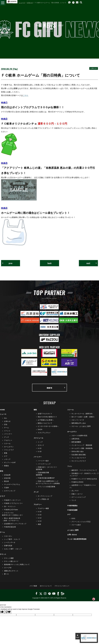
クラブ (2, 496)
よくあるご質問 (73, 530)
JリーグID (8, 568)
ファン (70, 466)
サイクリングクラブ (79, 461)
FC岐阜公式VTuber (11, 510)
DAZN (40, 429)
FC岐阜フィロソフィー (12, 500)
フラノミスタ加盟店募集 (47, 487)
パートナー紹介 (43, 461)
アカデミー (8, 440)
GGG (73, 518)
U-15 (40, 448)
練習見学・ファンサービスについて (84, 470)
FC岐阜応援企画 (10, 527)
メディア (7, 459)
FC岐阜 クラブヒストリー (13, 503)
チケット (3, 554)
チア (6, 456)
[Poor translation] (8, 612)
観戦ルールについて (45, 423)
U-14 (40, 518)
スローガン (8, 536)
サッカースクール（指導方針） (83, 414)
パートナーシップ (44, 464)
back (50, 263)
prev (7, 263)
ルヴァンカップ (10, 491)
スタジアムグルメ (44, 433)
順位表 (7, 481)
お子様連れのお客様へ (46, 420)
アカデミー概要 (43, 508)
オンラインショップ (45, 496)
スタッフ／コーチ (78, 420)
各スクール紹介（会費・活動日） (83, 417)
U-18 (40, 451)
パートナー (8, 434)
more (56, 388)
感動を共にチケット (11, 571)
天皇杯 (7, 488)
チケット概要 (9, 558)
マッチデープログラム (12, 484)
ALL (6, 418)
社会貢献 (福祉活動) (79, 455)
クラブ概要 (33, 586)
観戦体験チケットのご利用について (17, 564)
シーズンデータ (10, 542)
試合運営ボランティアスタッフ (15, 524)
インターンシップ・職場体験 (82, 445)
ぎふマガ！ (75, 491)
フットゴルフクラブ (79, 458)
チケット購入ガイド (11, 561)
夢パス (7, 574)
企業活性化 (75, 439)
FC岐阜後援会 (72, 506)
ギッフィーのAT (10, 462)
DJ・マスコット (10, 506)
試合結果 (7, 475)
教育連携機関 (76, 442)
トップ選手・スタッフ (12, 539)
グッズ (7, 437)
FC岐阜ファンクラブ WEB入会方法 (84, 479)
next (92, 263)
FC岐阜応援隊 (72, 510)
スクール (7, 444)
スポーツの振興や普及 (79, 436)
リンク (74, 500)
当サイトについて (46, 586)
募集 (6, 453)
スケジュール (39, 438)
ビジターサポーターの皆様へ (48, 426)
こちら (26, 95)
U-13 (40, 521)
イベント (7, 431)
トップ (40, 442)
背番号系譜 (8, 546)
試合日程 (7, 478)
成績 (39, 524)
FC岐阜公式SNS (77, 482)
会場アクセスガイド (45, 414)
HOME (15, 3)
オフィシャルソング (79, 497)
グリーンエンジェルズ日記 (81, 522)
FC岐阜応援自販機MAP (46, 478)
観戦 (35, 410)
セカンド (41, 445)
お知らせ (30, 3)
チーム (7, 428)
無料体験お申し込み (79, 423)
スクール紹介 (76, 525)
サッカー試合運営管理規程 (77, 539)
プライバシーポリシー (62, 586)
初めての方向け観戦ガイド (47, 417)
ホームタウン (9, 447)
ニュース (22, 3)
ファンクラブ (9, 450)
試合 (6, 424)
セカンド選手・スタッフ (13, 549)
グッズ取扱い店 (43, 499)
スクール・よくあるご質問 (81, 426)
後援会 (7, 466)
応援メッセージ (77, 494)
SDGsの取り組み (78, 451)
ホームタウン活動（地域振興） (83, 448)
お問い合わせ (72, 535)
